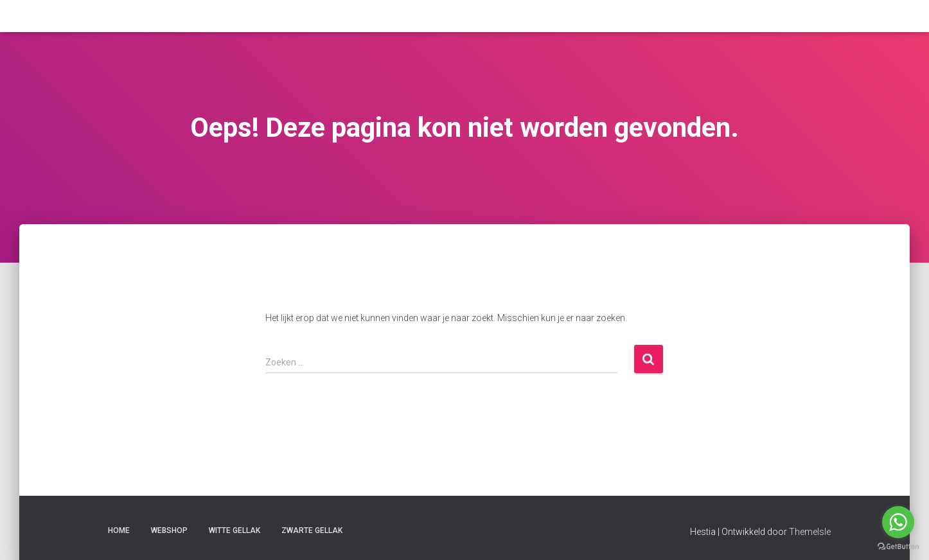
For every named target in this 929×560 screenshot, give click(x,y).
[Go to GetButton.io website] (898, 547)
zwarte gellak (312, 530)
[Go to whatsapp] (898, 522)
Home (119, 530)
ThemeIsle (810, 532)
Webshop (169, 530)
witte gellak (234, 530)
